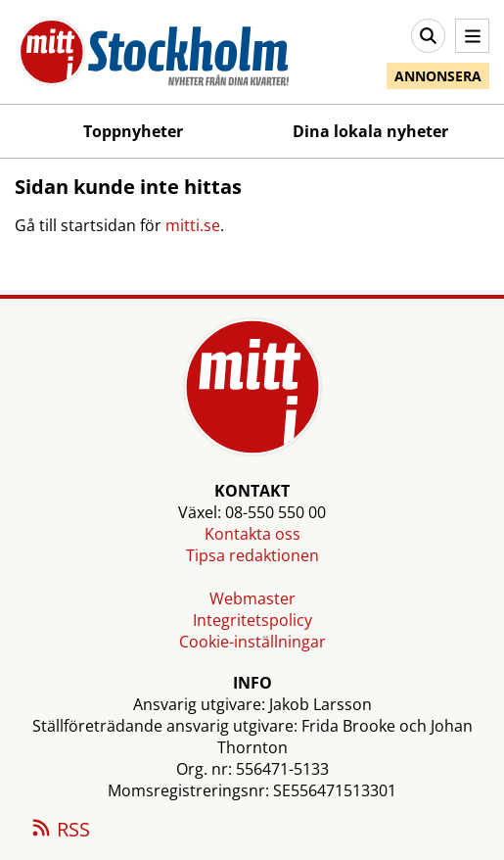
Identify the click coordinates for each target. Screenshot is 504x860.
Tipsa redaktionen (252, 555)
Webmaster (252, 598)
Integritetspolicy (252, 620)
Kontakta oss (252, 534)
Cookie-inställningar (252, 642)
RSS (60, 831)
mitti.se (193, 225)
